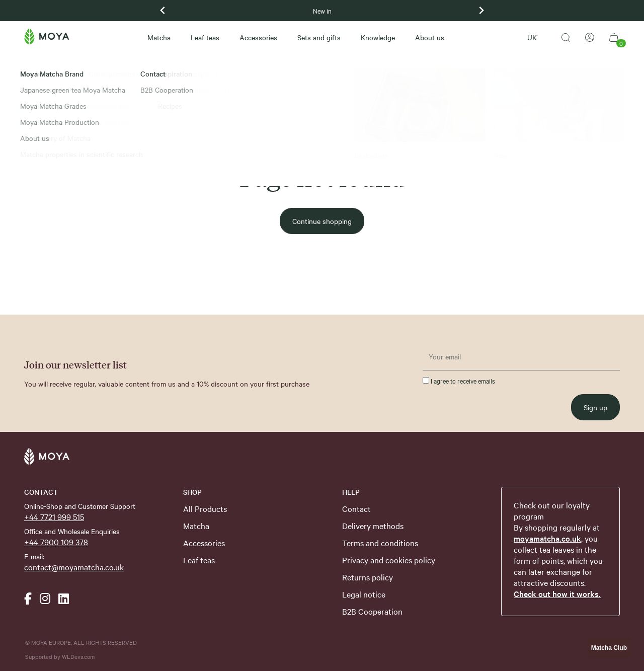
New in (322, 11)
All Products (205, 508)
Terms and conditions (380, 543)
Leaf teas (205, 37)
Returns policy (368, 577)
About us (430, 37)
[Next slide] (481, 11)
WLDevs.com (78, 656)
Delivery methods (373, 526)
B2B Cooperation (372, 611)
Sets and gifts (319, 37)
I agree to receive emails (459, 381)
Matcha (159, 37)
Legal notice (364, 594)
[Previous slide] (163, 11)
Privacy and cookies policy (389, 560)
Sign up (595, 407)
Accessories (258, 37)
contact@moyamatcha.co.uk (74, 567)
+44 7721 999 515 (54, 516)
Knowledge (378, 37)
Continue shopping (322, 221)
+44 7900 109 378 (56, 542)
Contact (356, 508)
